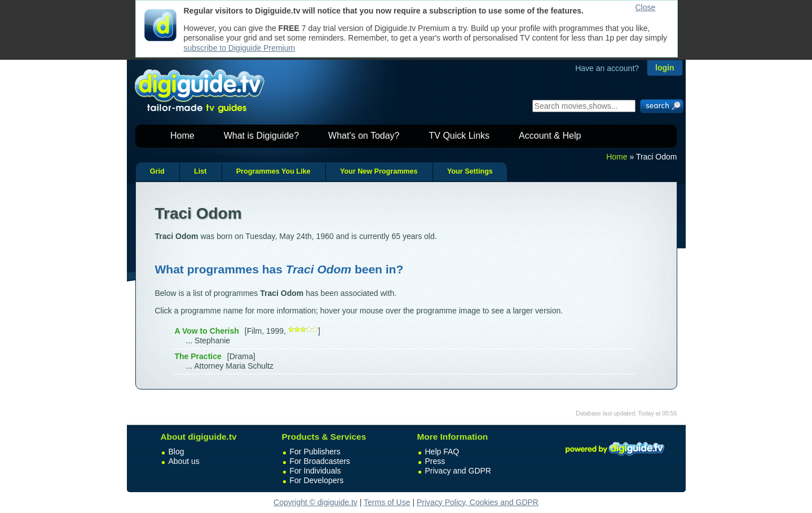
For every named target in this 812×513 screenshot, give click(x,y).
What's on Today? (364, 136)
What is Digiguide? (261, 136)
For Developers (317, 480)
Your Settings (470, 171)
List (200, 171)
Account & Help (550, 136)
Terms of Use (387, 502)
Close (646, 7)
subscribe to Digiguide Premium (240, 48)
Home (182, 136)
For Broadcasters (320, 461)
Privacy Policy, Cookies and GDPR (478, 502)
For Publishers (315, 452)
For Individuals (315, 471)
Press (435, 461)
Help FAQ (442, 452)
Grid (157, 171)
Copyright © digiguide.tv (315, 502)
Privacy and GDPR (458, 471)
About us (184, 461)
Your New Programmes (379, 171)
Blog (176, 452)
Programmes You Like (273, 171)
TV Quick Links (459, 136)
